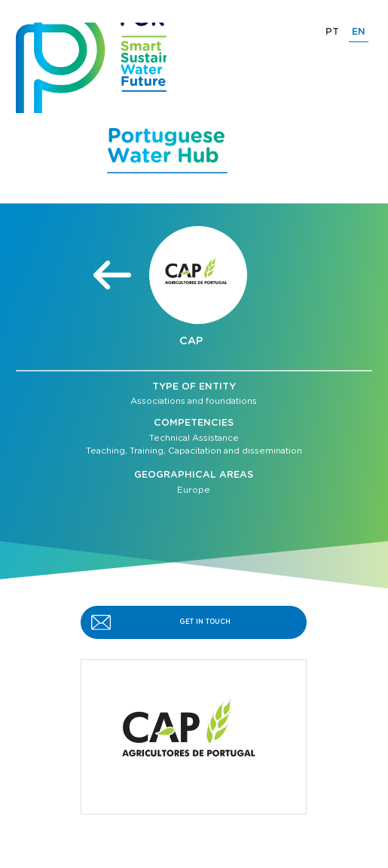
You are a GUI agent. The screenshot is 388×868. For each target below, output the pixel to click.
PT (332, 32)
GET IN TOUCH (205, 622)
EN (359, 32)
